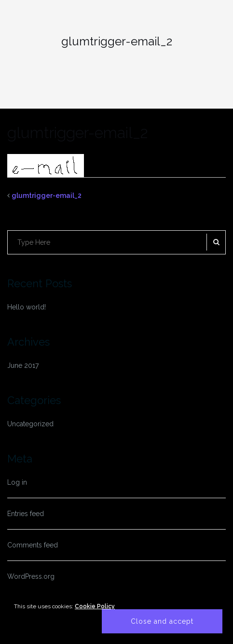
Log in (17, 482)
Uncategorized (30, 424)
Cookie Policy (95, 606)
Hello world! (27, 307)
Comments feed (33, 545)
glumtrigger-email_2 (47, 196)
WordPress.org (31, 576)
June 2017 (23, 365)
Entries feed (26, 514)
